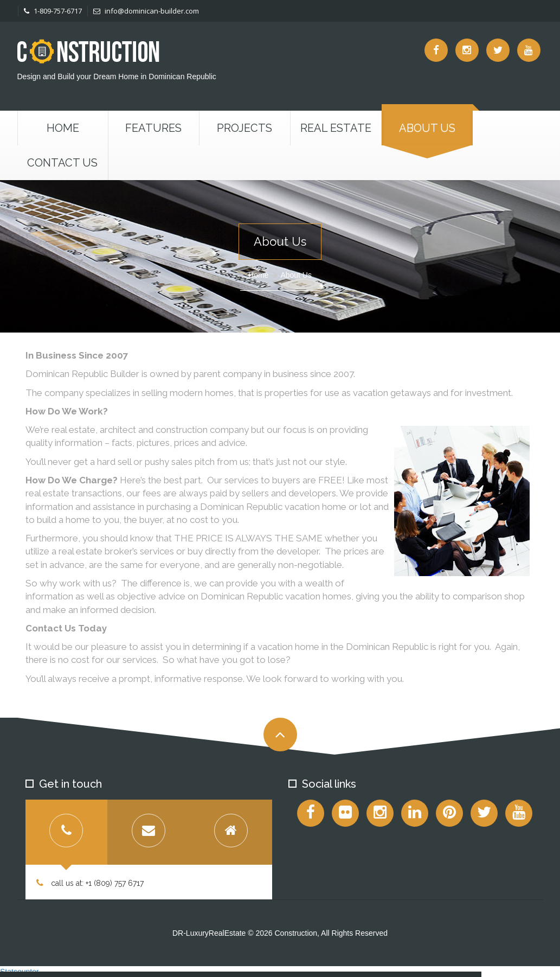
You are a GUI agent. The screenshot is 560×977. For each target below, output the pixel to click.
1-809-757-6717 (53, 11)
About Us (427, 128)
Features (153, 128)
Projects (244, 128)
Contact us (62, 163)
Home (63, 128)
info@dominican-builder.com (146, 11)
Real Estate (336, 128)
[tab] (67, 832)
